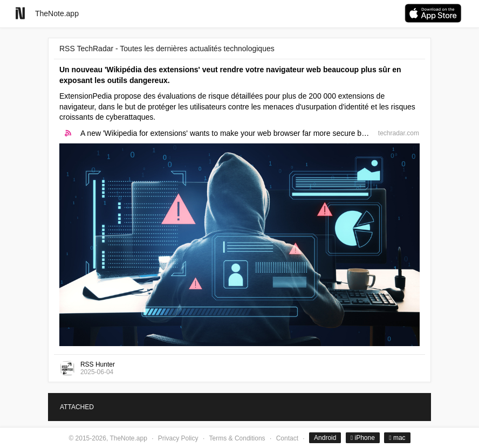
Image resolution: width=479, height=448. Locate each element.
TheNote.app (57, 13)
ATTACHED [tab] (77, 407)
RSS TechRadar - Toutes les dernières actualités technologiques (167, 49)
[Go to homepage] (20, 13)
